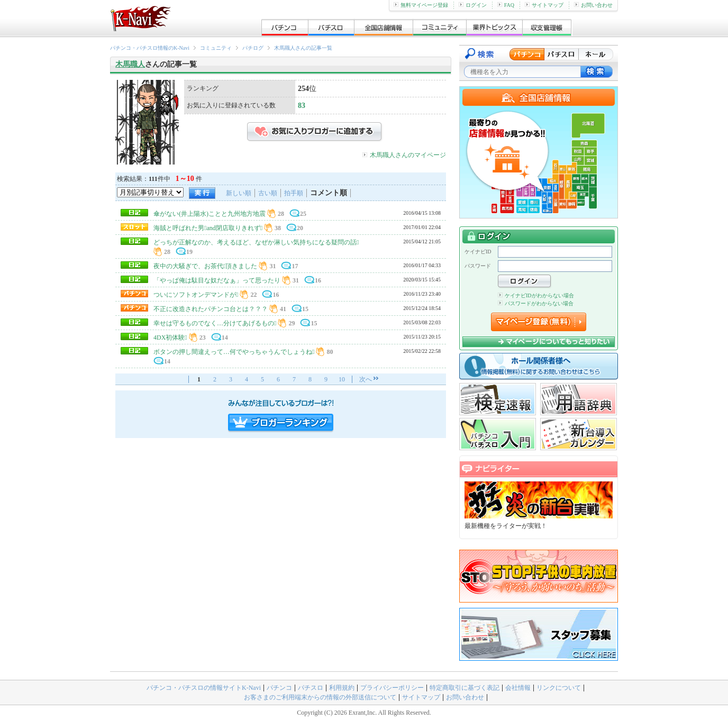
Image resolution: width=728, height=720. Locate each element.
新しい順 (239, 193)
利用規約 (342, 688)
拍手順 (294, 193)
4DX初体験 (170, 338)
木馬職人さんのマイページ (408, 155)
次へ (366, 379)
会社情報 (518, 688)
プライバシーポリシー (392, 688)
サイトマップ (544, 5)
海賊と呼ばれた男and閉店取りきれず (208, 228)
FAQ (506, 5)
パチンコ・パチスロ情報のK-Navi (150, 48)
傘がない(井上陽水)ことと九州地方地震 (210, 214)
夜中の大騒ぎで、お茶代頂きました (205, 266)
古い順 (268, 193)
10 (342, 379)
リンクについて (559, 688)
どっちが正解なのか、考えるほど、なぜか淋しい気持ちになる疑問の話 (256, 242)
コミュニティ (216, 48)
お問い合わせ (593, 5)
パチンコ (279, 688)
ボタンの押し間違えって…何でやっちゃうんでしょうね (234, 352)
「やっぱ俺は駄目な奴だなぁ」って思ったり (217, 280)
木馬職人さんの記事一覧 (303, 48)
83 (302, 106)
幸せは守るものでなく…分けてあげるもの (215, 323)
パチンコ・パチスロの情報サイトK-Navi (204, 688)
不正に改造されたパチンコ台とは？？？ (211, 309)
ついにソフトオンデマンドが (196, 295)
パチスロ (311, 688)
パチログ (253, 48)
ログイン (473, 5)
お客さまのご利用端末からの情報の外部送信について (320, 697)
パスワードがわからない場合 (536, 303)
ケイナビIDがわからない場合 (536, 295)
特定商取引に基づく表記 (465, 688)
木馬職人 (130, 64)
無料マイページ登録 (421, 5)
